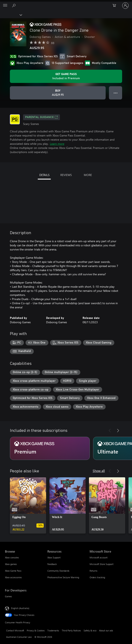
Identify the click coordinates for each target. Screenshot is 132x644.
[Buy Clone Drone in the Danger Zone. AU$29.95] (58, 93)
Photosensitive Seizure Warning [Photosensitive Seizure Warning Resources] (63, 577)
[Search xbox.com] (14, 5)
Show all (99, 471)
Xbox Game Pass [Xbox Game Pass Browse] (13, 571)
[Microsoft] (66, 3)
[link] (28, 505)
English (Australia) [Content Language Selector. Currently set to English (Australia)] (20, 608)
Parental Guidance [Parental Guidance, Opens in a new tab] (41, 117)
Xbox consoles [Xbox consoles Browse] (12, 557)
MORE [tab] (88, 175)
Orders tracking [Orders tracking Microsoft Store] (97, 577)
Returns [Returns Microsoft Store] (93, 571)
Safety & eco (90, 630)
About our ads (106, 630)
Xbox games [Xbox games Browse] (11, 564)
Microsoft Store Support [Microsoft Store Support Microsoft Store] (102, 564)
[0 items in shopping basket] (116, 6)
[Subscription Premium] (50, 448)
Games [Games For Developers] (8, 596)
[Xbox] (11, 15)
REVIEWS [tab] (66, 175)
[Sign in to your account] (125, 6)
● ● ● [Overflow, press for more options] (116, 93)
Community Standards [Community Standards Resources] (58, 571)
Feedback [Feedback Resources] (52, 564)
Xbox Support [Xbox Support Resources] (54, 557)
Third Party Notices (71, 630)
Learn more (57, 144)
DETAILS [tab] (44, 175)
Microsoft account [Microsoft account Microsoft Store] (99, 557)
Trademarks (53, 630)
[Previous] (110, 431)
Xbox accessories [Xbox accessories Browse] (13, 577)
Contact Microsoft (15, 630)
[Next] (118, 431)
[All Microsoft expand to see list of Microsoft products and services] (5, 6)
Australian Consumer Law (19, 637)
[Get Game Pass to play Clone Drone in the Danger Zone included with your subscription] (66, 76)
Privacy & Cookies (36, 630)
